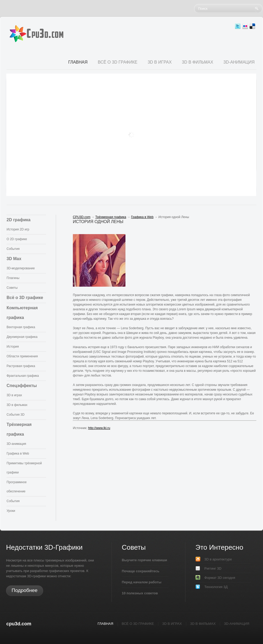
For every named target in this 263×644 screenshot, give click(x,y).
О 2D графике (17, 239)
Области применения (22, 356)
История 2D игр (18, 229)
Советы (12, 288)
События (13, 249)
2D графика (19, 220)
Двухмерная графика (22, 337)
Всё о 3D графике (25, 298)
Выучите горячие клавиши (144, 560)
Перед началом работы (142, 582)
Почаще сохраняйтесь (141, 571)
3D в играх (14, 395)
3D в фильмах (17, 405)
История (13, 347)
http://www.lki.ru (99, 428)
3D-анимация (16, 444)
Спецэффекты (22, 386)
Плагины (13, 278)
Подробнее (25, 590)
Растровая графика (21, 366)
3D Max (14, 259)
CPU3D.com (82, 217)
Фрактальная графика (23, 376)
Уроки (11, 511)
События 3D (16, 415)
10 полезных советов (140, 593)
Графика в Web (18, 454)
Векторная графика (21, 327)
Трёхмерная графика (111, 217)
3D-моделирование (21, 268)
